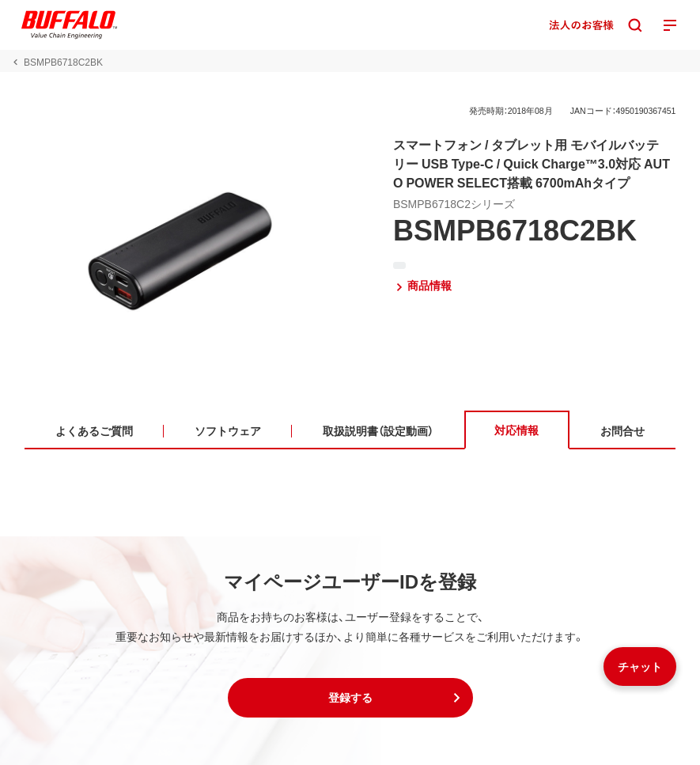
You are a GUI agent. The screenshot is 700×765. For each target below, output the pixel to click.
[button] (350, 698)
